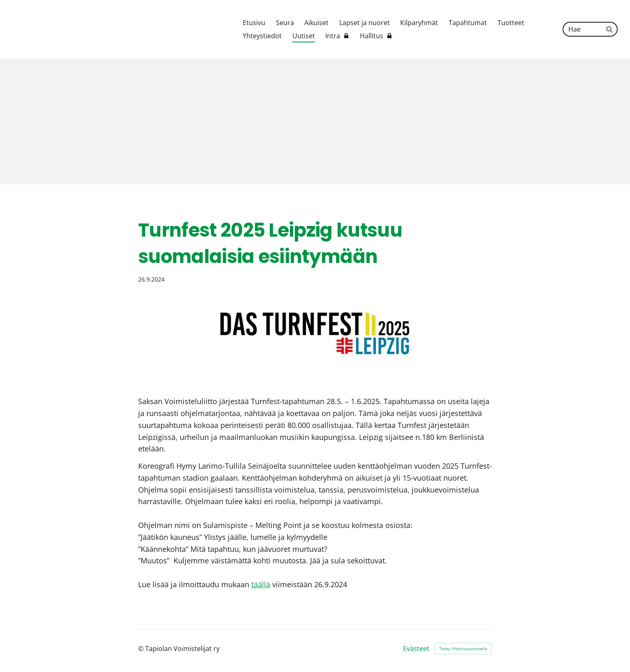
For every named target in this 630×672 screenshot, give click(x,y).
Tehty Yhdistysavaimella (463, 649)
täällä (261, 584)
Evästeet (416, 649)
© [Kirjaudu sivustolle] (142, 649)
